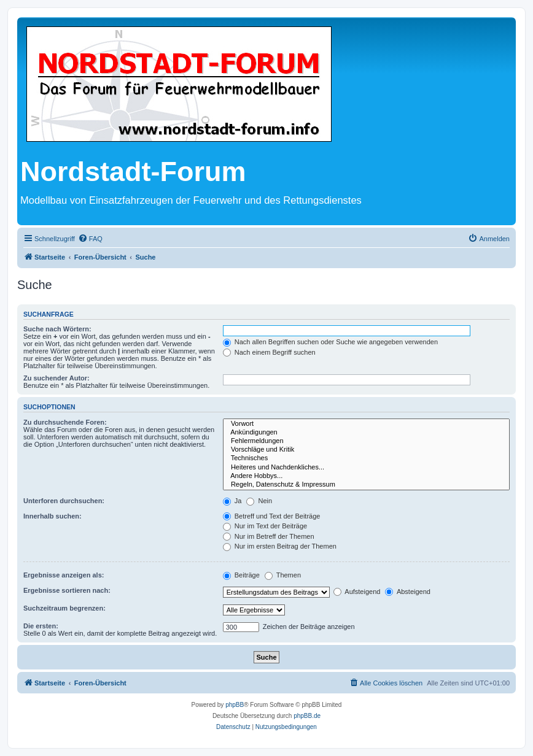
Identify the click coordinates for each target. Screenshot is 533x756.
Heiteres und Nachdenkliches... (366, 468)
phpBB (235, 705)
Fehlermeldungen (366, 441)
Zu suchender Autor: (56, 378)
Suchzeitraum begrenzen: (64, 608)
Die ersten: (41, 626)
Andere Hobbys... (366, 476)
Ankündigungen (366, 433)
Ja (232, 501)
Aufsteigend (357, 592)
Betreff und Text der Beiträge (272, 516)
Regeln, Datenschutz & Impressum (366, 485)
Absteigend (408, 592)
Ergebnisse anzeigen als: (64, 575)
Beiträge (241, 575)
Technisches (366, 458)
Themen (283, 575)
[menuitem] (90, 239)
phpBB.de (307, 716)
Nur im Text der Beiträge (265, 526)
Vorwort (366, 424)
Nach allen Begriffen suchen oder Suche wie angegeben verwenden (330, 342)
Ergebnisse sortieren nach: (67, 590)
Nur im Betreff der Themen (269, 536)
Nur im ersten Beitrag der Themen (280, 546)
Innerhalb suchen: (53, 516)
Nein (259, 501)
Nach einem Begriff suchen (269, 352)
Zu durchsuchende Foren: (65, 422)
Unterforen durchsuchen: (64, 501)
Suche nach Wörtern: (57, 329)
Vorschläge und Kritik (366, 450)
